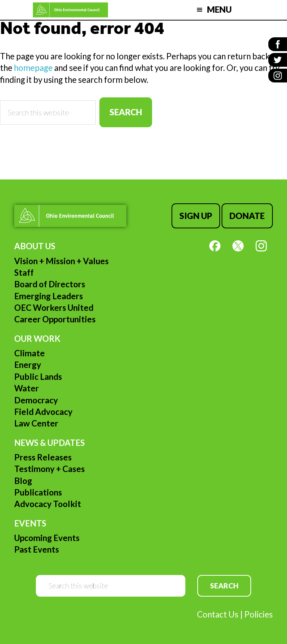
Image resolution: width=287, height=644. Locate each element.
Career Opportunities (55, 319)
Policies (259, 614)
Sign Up (196, 216)
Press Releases (43, 457)
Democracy (36, 400)
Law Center (36, 423)
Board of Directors (50, 284)
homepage (33, 68)
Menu (219, 10)
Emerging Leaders (49, 296)
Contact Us (218, 614)
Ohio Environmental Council (70, 10)
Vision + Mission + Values (61, 261)
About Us (35, 246)
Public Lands (38, 377)
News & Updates (50, 443)
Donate (247, 216)
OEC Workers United (54, 308)
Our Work (37, 339)
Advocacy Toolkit (48, 504)
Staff (24, 273)
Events (30, 523)
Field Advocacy (43, 412)
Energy (28, 365)
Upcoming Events (47, 538)
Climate (30, 353)
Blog (23, 481)
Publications (38, 492)
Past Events (37, 549)
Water (27, 388)
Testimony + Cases (50, 469)
